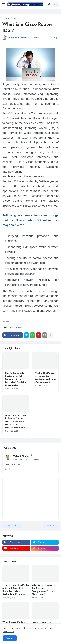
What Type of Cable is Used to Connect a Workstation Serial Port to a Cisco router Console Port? (16, 421)
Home (6, 18)
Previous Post (13, 526)
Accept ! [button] (10, 638)
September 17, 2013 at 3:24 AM (26, 459)
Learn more (8, 631)
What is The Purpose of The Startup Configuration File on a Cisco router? (45, 377)
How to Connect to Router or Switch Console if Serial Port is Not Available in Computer (16, 379)
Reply (8, 469)
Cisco (19, 328)
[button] (4, 4)
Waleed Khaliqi (21, 456)
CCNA (14, 18)
